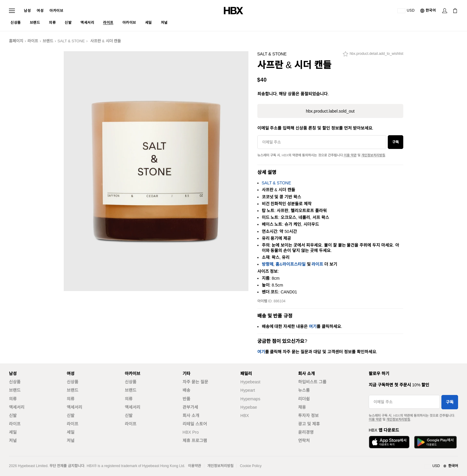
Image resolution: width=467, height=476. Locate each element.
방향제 (268, 264)
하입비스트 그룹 (312, 382)
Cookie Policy (251, 466)
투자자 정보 (308, 416)
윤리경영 (306, 432)
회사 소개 (191, 416)
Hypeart (248, 390)
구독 (396, 142)
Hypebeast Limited (33, 466)
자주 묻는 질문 (195, 382)
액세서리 (17, 407)
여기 (313, 326)
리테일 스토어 (195, 424)
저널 (13, 441)
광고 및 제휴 (309, 424)
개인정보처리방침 (373, 155)
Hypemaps (250, 399)
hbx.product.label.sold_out (330, 111)
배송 (186, 390)
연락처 (304, 441)
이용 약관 (350, 155)
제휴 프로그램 (195, 441)
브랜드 (48, 41)
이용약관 (194, 466)
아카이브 (56, 11)
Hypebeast (250, 382)
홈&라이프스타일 (290, 264)
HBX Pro (191, 432)
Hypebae (249, 407)
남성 (27, 11)
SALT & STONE (71, 41)
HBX (245, 416)
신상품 (15, 382)
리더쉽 (304, 399)
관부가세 (190, 407)
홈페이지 (16, 41)
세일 (13, 432)
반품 (186, 399)
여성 (40, 11)
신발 (13, 416)
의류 (13, 399)
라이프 (33, 41)
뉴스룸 (304, 390)
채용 (302, 407)
